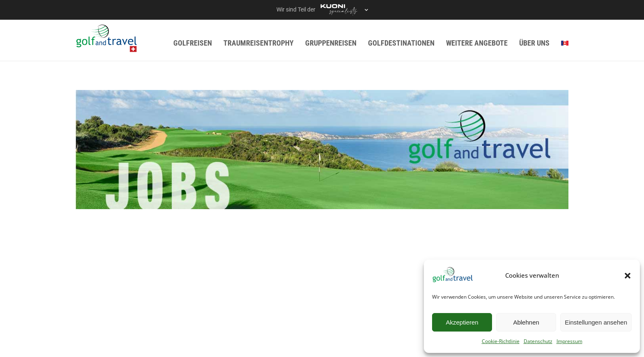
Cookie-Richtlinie (501, 341)
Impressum (569, 341)
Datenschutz (538, 341)
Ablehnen (526, 322)
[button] (628, 276)
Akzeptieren (462, 322)
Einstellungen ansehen (596, 322)
